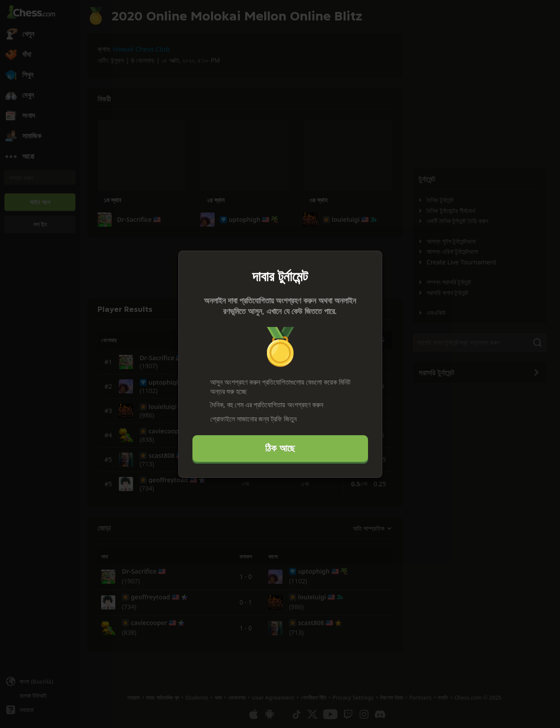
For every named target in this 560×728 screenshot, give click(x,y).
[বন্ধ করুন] (372, 261)
